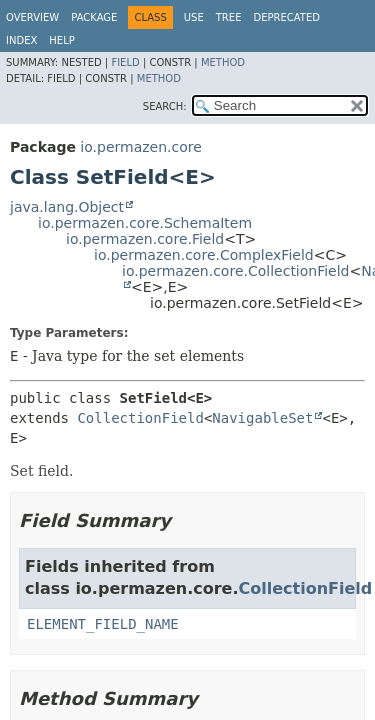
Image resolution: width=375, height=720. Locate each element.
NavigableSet (262, 418)
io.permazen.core (141, 147)
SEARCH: (165, 106)
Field (125, 62)
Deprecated (286, 17)
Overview (32, 17)
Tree (229, 17)
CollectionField (140, 418)
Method (223, 62)
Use (194, 17)
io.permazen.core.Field (145, 239)
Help (61, 40)
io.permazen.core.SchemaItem (145, 223)
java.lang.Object (67, 207)
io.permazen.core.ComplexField (204, 255)
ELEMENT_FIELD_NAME (103, 624)
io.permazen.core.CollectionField (236, 271)
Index (21, 40)
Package (94, 17)
